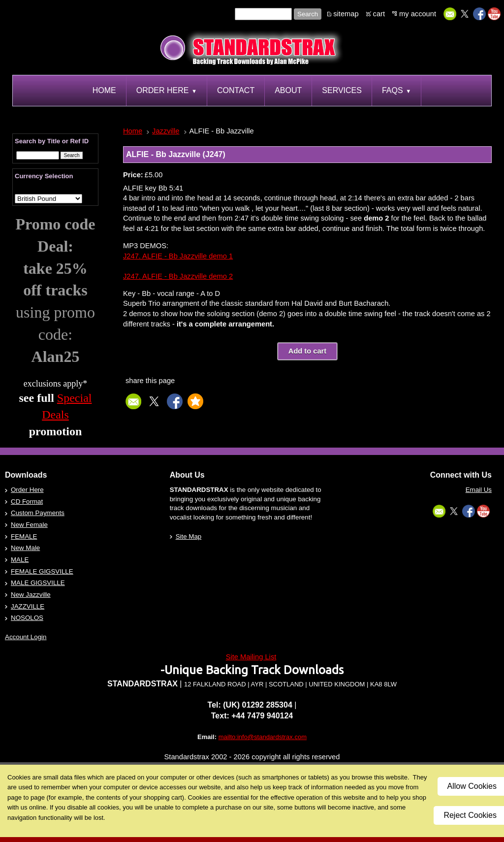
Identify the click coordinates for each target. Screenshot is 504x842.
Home (133, 131)
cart (379, 14)
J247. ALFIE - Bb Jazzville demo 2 (178, 276)
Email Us (479, 490)
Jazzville (166, 131)
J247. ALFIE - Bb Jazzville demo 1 (178, 256)
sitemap (346, 14)
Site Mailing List (251, 657)
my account (418, 14)
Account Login (26, 637)
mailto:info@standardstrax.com (263, 737)
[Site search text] (263, 14)
